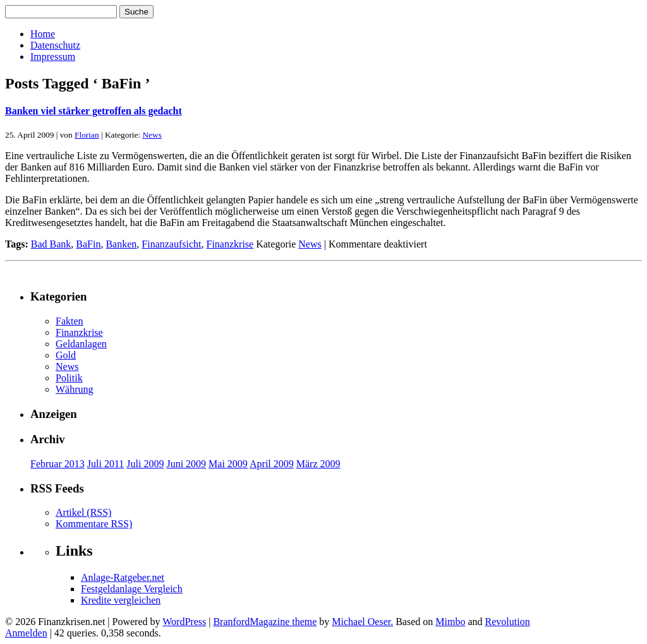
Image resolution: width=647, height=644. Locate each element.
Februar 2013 (57, 464)
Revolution (508, 622)
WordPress (184, 622)
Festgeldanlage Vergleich (132, 589)
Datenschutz (55, 45)
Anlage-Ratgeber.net (123, 577)
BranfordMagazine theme (265, 622)
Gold (66, 355)
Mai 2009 (228, 464)
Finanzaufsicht (171, 244)
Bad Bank (51, 244)
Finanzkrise (230, 244)
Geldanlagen (81, 344)
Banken (121, 244)
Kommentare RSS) (94, 524)
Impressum (53, 57)
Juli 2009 (145, 464)
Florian (87, 135)
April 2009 (272, 464)
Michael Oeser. (362, 622)
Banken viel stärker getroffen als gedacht (94, 111)
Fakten (70, 321)
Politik (69, 378)
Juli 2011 (106, 464)
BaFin (88, 244)
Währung (75, 389)
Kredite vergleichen (121, 600)
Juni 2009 (186, 464)
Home (43, 34)
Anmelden (26, 633)
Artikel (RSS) (83, 512)
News (152, 135)
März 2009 (318, 464)
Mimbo (450, 622)
